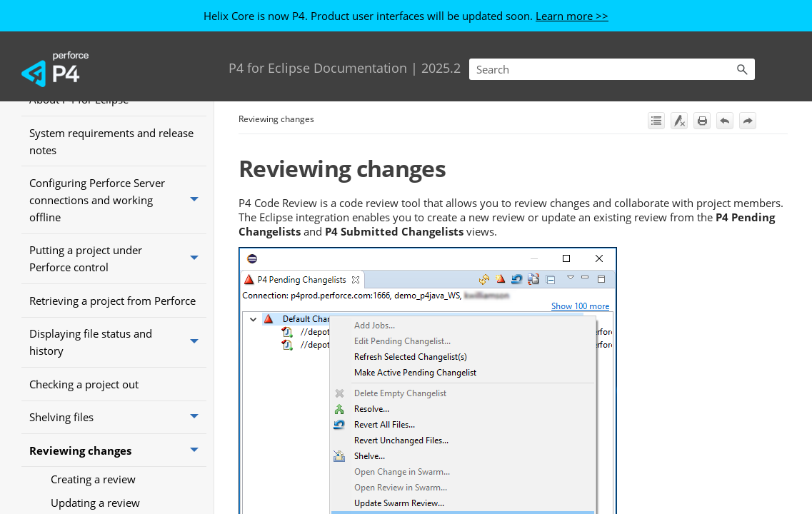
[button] (742, 69)
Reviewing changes (118, 450)
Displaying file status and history (118, 342)
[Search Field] (612, 69)
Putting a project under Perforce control (118, 259)
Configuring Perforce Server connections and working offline (118, 200)
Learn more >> (572, 16)
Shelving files (118, 418)
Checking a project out (84, 384)
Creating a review (93, 479)
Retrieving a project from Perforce (112, 301)
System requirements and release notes (111, 141)
